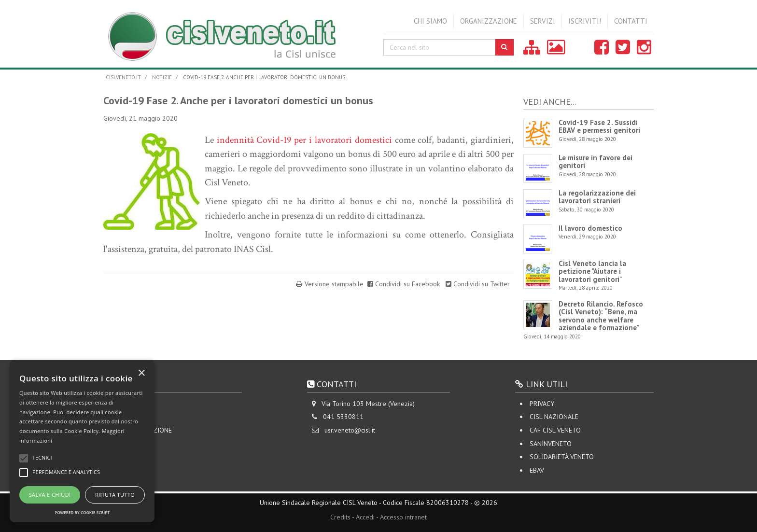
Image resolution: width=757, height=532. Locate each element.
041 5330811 (343, 417)
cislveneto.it (123, 77)
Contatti (631, 21)
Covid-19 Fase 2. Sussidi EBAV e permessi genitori (599, 126)
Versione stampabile (334, 284)
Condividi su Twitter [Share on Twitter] (478, 284)
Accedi (365, 517)
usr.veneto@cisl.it (350, 430)
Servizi (543, 21)
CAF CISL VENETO (555, 430)
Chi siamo (430, 21)
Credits (340, 517)
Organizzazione (489, 21)
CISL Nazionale (554, 417)
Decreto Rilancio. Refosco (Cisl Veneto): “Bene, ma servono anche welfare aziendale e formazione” (601, 316)
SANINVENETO (551, 444)
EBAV (537, 470)
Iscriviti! (585, 21)
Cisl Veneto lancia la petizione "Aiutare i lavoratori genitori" (592, 271)
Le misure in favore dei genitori (596, 162)
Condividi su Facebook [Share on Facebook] (405, 284)
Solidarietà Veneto (562, 457)
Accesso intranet (403, 517)
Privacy (542, 404)
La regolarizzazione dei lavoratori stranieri (597, 197)
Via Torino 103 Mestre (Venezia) (368, 404)
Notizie (162, 77)
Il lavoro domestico (590, 228)
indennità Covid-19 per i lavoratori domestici (304, 140)
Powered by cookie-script (82, 512)
